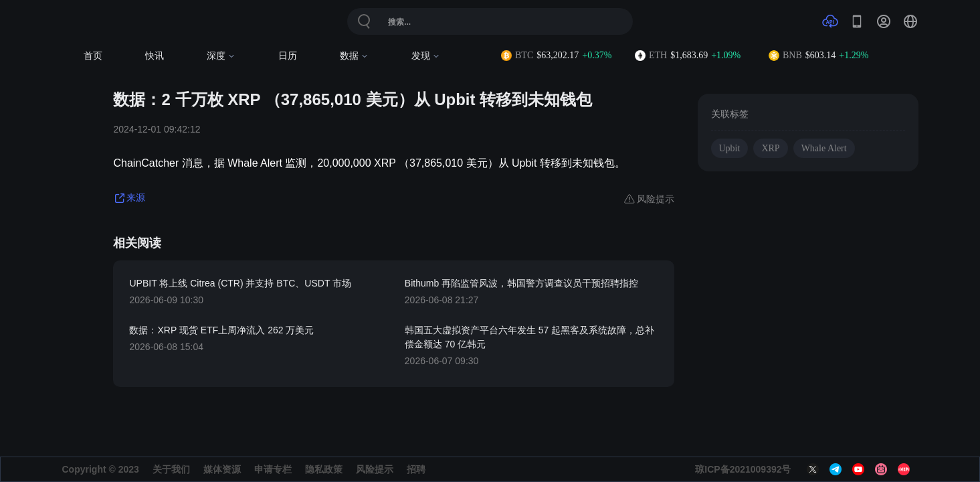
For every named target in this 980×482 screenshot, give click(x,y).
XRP (770, 148)
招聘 (416, 469)
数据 (354, 56)
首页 (93, 56)
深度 (221, 56)
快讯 (155, 56)
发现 (426, 56)
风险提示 (375, 469)
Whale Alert (824, 148)
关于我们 (171, 469)
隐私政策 (324, 469)
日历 (288, 56)
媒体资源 (222, 469)
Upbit (730, 148)
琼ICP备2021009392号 (743, 469)
